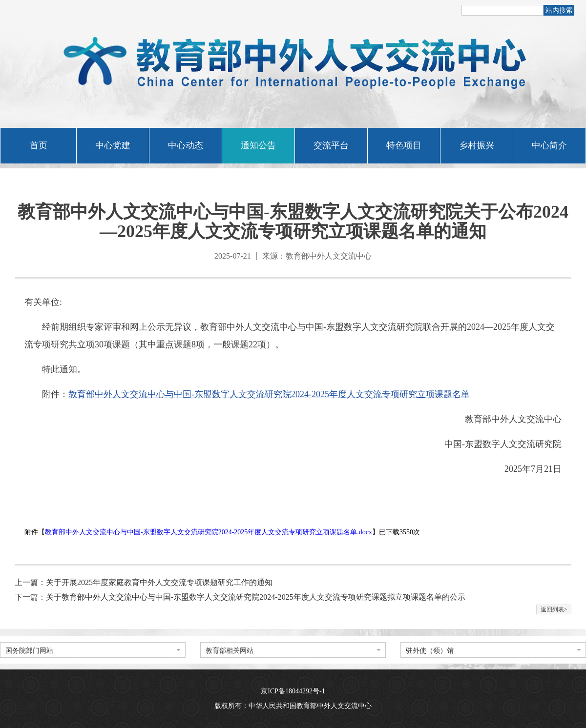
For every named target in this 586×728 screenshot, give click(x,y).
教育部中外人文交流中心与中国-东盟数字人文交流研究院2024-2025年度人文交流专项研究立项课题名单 (269, 394)
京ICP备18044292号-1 (293, 691)
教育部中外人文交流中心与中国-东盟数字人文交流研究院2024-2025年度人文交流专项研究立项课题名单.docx (209, 532)
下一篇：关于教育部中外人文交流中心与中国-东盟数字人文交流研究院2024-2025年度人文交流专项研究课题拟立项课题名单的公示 (240, 597)
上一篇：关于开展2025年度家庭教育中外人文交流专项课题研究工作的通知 (144, 582)
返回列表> (554, 609)
